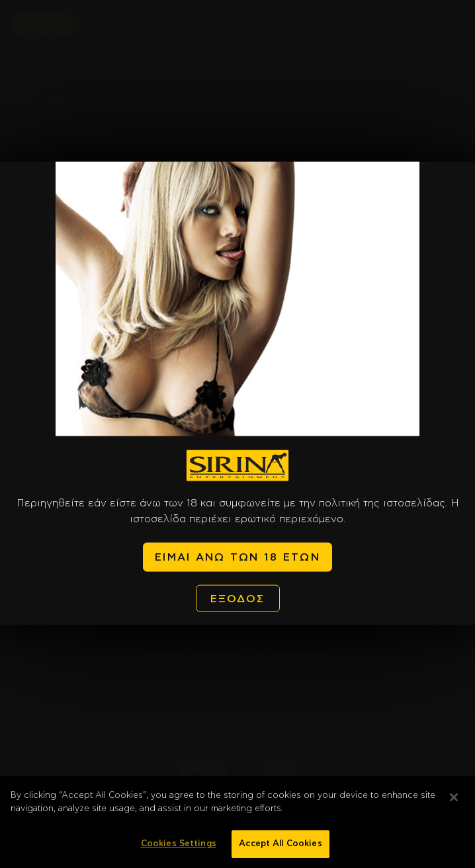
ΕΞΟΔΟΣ (238, 598)
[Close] (454, 803)
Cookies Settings (179, 849)
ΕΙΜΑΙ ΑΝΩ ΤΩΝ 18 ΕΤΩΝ (237, 557)
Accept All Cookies (280, 849)
